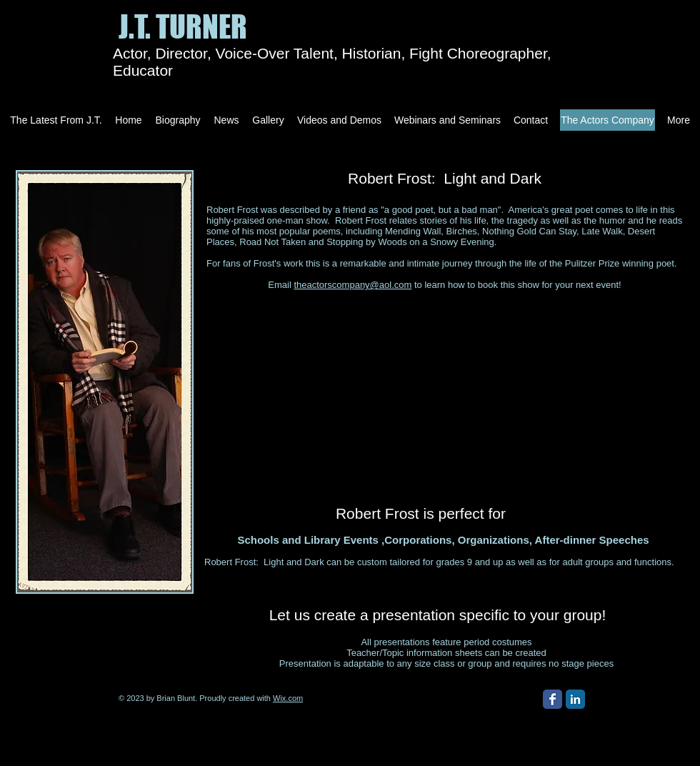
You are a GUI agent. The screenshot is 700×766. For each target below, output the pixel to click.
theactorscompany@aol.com (352, 285)
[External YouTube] (421, 385)
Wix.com (288, 698)
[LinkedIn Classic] (575, 699)
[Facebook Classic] (552, 699)
